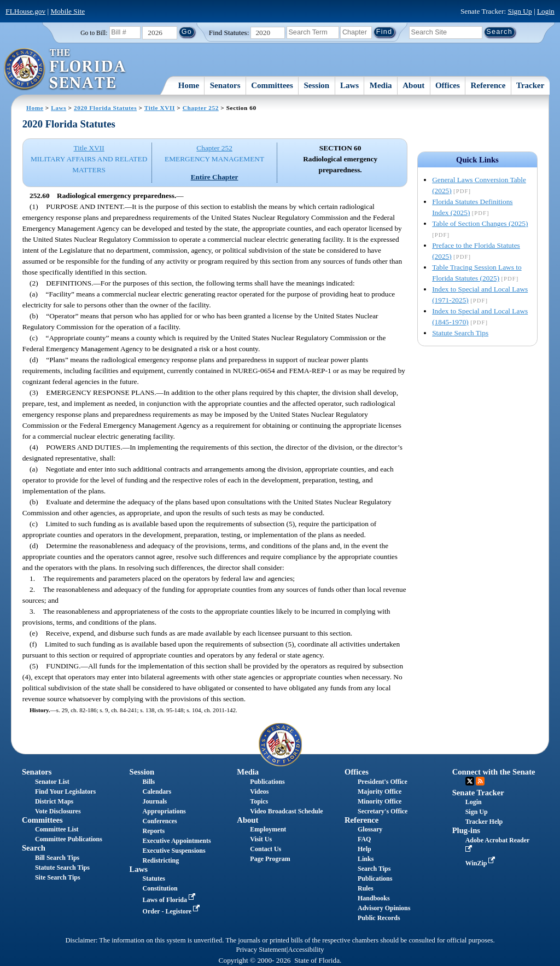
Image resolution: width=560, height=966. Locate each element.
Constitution (160, 888)
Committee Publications (69, 839)
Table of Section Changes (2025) (480, 223)
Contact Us (266, 849)
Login (546, 11)
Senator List (52, 782)
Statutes (154, 878)
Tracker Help (484, 822)
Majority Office (380, 792)
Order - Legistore (173, 911)
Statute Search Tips (460, 333)
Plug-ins (466, 830)
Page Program (270, 859)
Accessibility (306, 950)
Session (317, 85)
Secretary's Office (383, 811)
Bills (149, 782)
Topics (259, 801)
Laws (349, 85)
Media (381, 85)
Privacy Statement (261, 950)
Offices (448, 85)
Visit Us (261, 839)
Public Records (379, 918)
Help (364, 849)
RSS (480, 781)
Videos (259, 792)
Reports (154, 831)
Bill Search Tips (57, 858)
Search (34, 848)
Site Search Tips (58, 877)
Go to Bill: (94, 33)
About (413, 85)
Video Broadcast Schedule (286, 811)
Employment (268, 829)
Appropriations (164, 811)
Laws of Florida (170, 900)
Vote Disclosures (58, 811)
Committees (272, 85)
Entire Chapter (215, 177)
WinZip (482, 863)
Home (189, 85)
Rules (366, 888)
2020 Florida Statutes (105, 108)
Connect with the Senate (494, 772)
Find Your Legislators (65, 792)
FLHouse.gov (25, 11)
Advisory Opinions (384, 908)
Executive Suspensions (174, 851)
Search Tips (374, 869)
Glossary (370, 829)
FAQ (364, 839)
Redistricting (161, 860)
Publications (267, 782)
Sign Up (520, 11)
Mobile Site (68, 11)
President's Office (383, 782)
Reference (488, 85)
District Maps (54, 801)
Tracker (530, 85)
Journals (155, 801)
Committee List (57, 829)
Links (366, 859)
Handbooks (374, 898)
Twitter (470, 781)
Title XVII (160, 108)
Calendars (157, 792)
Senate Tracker (478, 793)
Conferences (160, 821)
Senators (225, 85)
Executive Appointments (177, 841)
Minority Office (380, 801)
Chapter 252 (201, 108)
